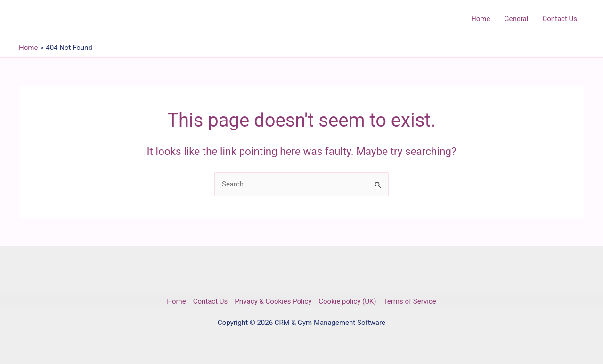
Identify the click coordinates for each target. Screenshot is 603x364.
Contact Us (211, 301)
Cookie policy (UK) (347, 301)
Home (176, 301)
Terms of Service (410, 301)
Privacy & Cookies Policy (273, 301)
